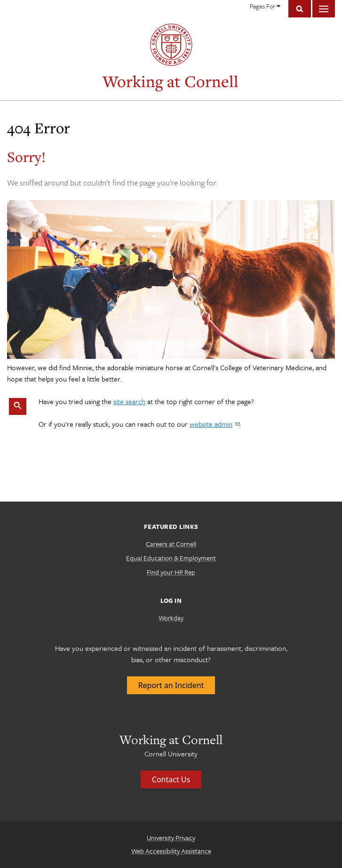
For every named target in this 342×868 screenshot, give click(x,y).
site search (129, 401)
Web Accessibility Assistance (171, 851)
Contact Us (171, 779)
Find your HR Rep (171, 572)
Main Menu (324, 9)
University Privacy (171, 838)
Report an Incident (171, 685)
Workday (171, 618)
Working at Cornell (171, 81)
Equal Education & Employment (171, 558)
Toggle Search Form (300, 9)
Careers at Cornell (171, 544)
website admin (215, 424)
